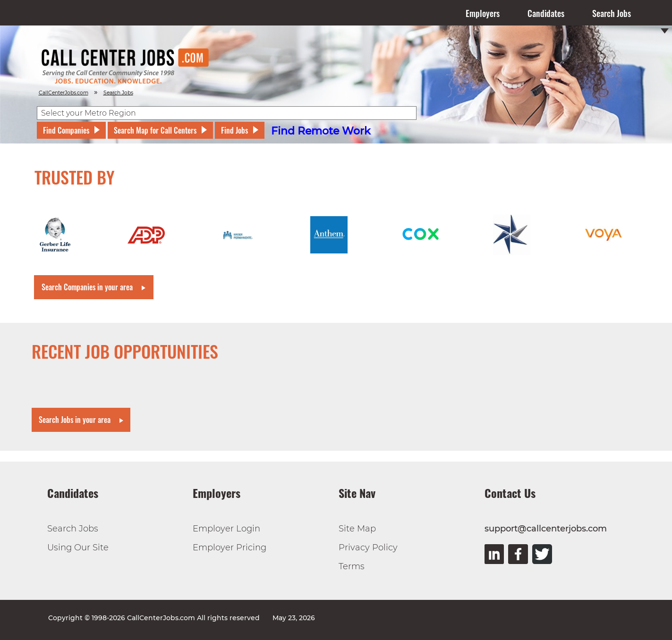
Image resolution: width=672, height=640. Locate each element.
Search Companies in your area (87, 287)
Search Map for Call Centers (155, 130)
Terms (352, 566)
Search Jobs (612, 13)
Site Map (357, 529)
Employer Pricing (230, 547)
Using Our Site (78, 547)
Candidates (546, 13)
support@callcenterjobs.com (546, 529)
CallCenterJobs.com (64, 93)
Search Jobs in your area (75, 420)
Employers (483, 13)
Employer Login (226, 529)
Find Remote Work (321, 131)
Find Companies (66, 130)
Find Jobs (234, 130)
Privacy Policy (368, 547)
